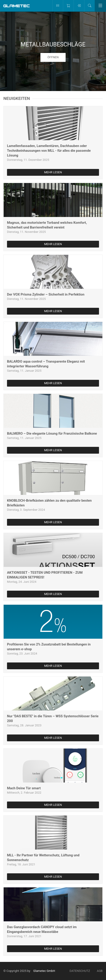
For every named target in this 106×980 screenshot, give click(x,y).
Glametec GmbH (44, 971)
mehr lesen (53, 172)
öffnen (53, 57)
